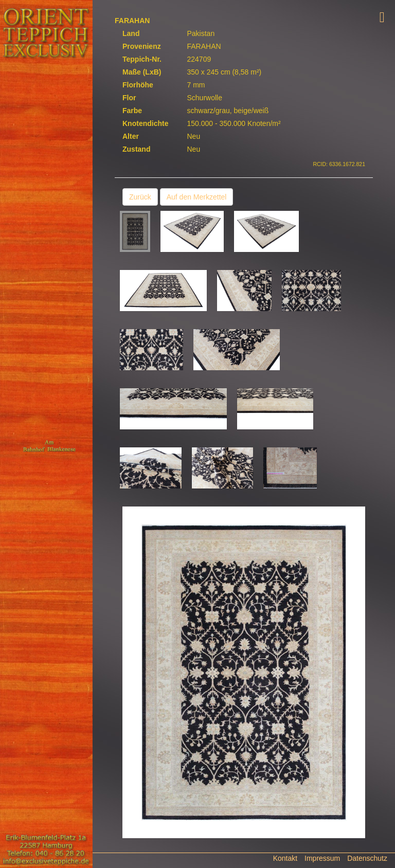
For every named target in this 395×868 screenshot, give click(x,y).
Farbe (132, 111)
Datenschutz (367, 858)
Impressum (322, 858)
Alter (131, 136)
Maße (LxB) (142, 72)
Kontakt (285, 858)
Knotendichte (145, 123)
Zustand (136, 149)
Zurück (140, 197)
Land (131, 33)
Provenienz (142, 46)
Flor (129, 98)
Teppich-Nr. (142, 59)
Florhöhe (138, 85)
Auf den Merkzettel (197, 197)
